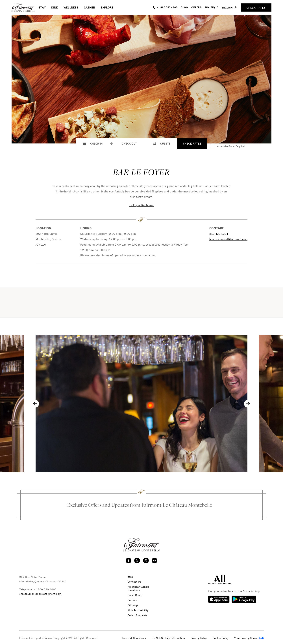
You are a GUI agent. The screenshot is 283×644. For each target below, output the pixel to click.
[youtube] (154, 561)
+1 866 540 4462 (45, 589)
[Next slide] (248, 404)
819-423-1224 (219, 234)
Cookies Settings (249, 638)
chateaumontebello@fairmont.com (40, 594)
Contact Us (134, 582)
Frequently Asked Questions (138, 588)
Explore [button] (107, 7)
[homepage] (25, 7)
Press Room (135, 595)
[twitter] (137, 561)
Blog (184, 7)
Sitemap (133, 605)
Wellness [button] (71, 7)
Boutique (212, 7)
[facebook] (129, 561)
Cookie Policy (221, 638)
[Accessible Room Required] (213, 146)
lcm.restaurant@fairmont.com (228, 239)
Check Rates (192, 143)
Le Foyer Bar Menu (141, 205)
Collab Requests (138, 615)
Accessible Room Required (231, 146)
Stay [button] (42, 7)
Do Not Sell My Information (168, 638)
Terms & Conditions (134, 638)
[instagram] (146, 561)
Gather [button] (90, 7)
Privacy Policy (199, 638)
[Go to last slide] (35, 404)
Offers (197, 7)
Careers (132, 600)
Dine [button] (55, 7)
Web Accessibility (138, 610)
